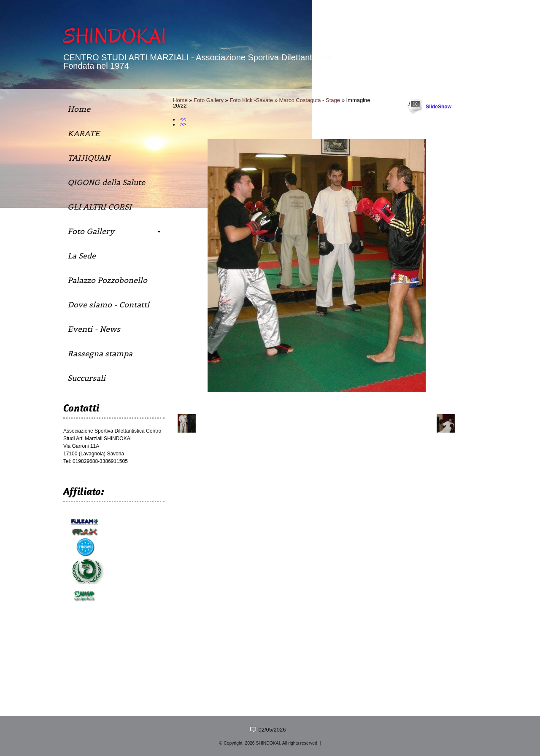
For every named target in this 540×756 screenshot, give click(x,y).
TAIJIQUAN (89, 158)
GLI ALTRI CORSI (100, 207)
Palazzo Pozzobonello (107, 280)
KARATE (84, 133)
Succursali (86, 378)
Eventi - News (94, 329)
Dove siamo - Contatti (108, 305)
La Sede (82, 256)
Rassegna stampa (100, 354)
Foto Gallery (209, 100)
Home (180, 100)
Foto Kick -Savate (251, 100)
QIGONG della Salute (106, 182)
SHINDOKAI (115, 36)
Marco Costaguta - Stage (310, 100)
